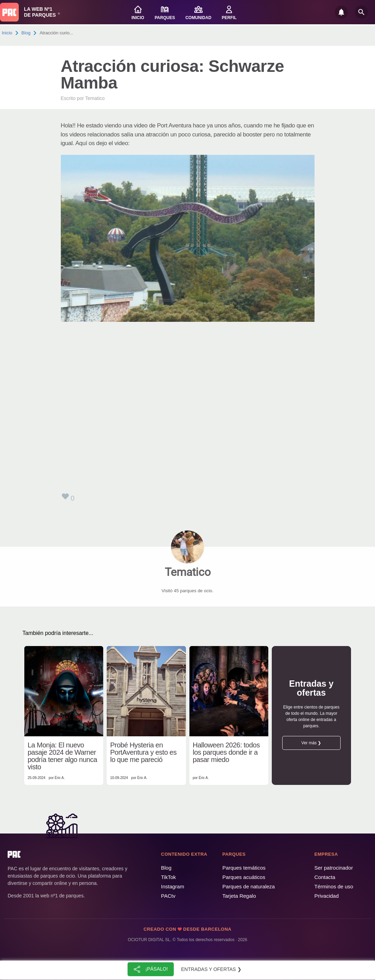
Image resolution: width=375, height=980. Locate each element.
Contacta (325, 877)
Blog (26, 33)
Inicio (7, 33)
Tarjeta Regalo (239, 896)
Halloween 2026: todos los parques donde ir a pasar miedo (226, 752)
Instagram (173, 886)
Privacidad (327, 896)
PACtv (168, 896)
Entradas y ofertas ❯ (211, 969)
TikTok (168, 877)
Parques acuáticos (244, 877)
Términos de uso (334, 886)
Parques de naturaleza (249, 886)
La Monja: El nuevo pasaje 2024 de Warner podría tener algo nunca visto (63, 756)
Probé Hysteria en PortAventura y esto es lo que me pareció (143, 752)
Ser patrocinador (334, 868)
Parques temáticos (244, 868)
